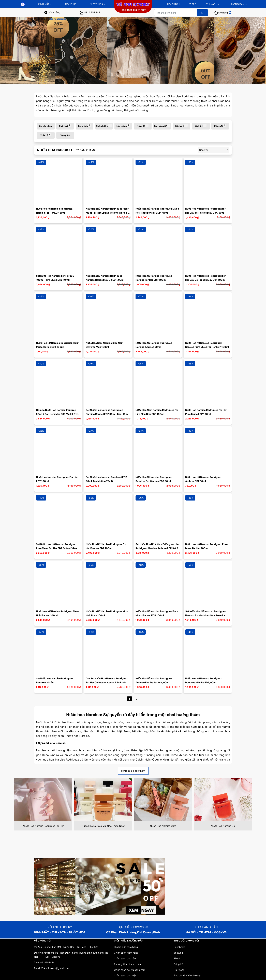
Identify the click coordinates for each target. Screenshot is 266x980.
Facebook (179, 947)
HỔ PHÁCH (173, 4)
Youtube (178, 953)
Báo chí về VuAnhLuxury (187, 975)
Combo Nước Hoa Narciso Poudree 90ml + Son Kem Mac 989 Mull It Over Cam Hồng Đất (58, 414)
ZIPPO (193, 4)
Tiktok (177, 958)
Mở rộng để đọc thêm (133, 771)
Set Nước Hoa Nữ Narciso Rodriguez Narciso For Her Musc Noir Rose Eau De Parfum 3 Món (208, 615)
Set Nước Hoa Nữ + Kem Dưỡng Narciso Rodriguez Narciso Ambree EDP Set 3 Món (158, 548)
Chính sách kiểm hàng (126, 953)
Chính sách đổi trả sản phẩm (130, 970)
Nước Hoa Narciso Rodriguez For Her (43, 826)
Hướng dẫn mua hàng (126, 947)
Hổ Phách (179, 970)
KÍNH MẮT (45, 4)
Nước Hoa (98, 4)
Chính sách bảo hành (125, 958)
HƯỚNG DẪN (238, 4)
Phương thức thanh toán (127, 964)
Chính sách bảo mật (125, 975)
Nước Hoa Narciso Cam (163, 826)
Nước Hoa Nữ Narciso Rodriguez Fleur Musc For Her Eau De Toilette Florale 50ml (107, 213)
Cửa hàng (52, 12)
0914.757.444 (90, 12)
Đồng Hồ (71, 4)
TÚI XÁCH (213, 4)
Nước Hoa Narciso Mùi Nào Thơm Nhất (103, 826)
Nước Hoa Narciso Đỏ (223, 826)
